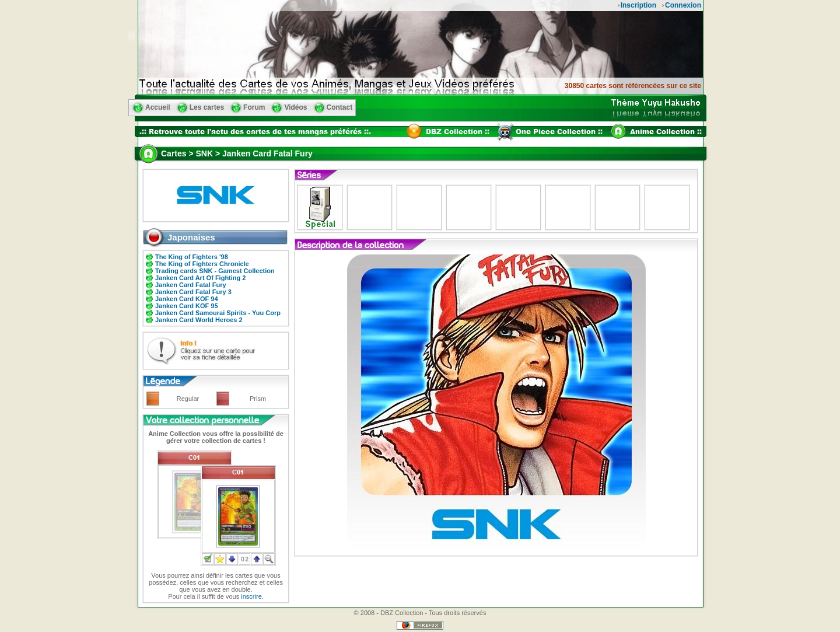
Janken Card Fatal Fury (191, 285)
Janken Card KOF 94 (187, 299)
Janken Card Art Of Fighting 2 (200, 278)
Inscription (638, 5)
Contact (340, 107)
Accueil (158, 107)
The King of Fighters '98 (192, 257)
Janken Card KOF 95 (187, 306)
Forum (254, 107)
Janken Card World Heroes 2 (199, 320)
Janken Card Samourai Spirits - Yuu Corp (218, 313)
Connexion (683, 5)
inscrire (251, 596)
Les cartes (207, 107)
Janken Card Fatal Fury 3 (193, 292)
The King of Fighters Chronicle (202, 264)
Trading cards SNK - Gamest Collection (215, 271)
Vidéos (295, 107)
